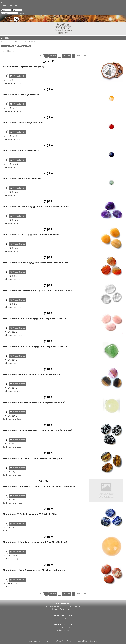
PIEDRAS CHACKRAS (28, 42)
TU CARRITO (6, 18)
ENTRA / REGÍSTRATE (10, 5)
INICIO (17, 42)
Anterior (53, 56)
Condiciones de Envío (63, 627)
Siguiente (66, 56)
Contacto (63, 618)
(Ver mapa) (94, 641)
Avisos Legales (63, 630)
